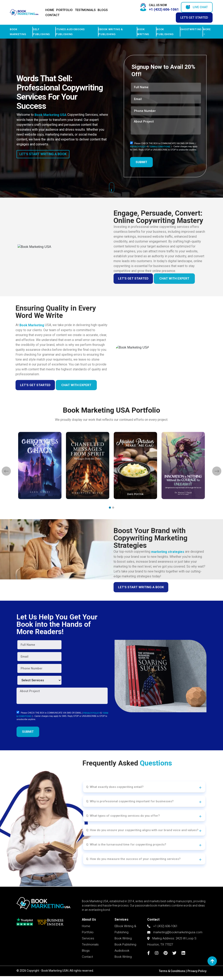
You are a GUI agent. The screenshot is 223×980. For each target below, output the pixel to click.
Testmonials (85, 10)
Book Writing (123, 957)
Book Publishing (125, 963)
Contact (52, 15)
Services (88, 957)
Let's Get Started (194, 18)
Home (50, 10)
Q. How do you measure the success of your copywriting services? (125, 844)
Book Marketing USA (51, 115)
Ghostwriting (191, 29)
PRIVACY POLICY (139, 147)
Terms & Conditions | (173, 971)
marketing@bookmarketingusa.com (175, 951)
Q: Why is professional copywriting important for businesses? (123, 808)
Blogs (103, 10)
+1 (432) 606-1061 (162, 945)
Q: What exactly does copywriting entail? (114, 798)
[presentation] (45, 485)
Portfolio (64, 10)
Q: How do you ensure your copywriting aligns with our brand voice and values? (131, 826)
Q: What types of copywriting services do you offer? (119, 817)
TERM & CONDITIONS (160, 147)
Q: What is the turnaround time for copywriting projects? (121, 835)
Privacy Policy (197, 971)
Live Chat (197, 7)
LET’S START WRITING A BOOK (43, 154)
